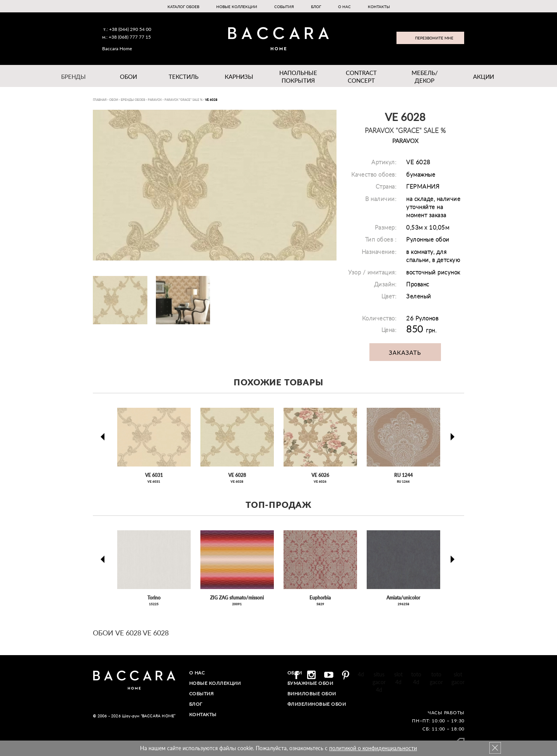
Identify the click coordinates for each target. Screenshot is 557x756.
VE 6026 (320, 475)
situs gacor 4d (379, 682)
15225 (154, 604)
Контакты (379, 7)
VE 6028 (237, 475)
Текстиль (184, 77)
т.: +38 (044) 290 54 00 (127, 29)
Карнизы (239, 77)
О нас (344, 7)
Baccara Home (117, 49)
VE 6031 (154, 475)
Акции (484, 77)
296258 (403, 604)
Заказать (405, 352)
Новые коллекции (237, 7)
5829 (320, 604)
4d (361, 674)
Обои (128, 77)
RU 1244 (403, 475)
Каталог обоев (183, 7)
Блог (316, 7)
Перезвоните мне (434, 38)
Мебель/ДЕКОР (425, 77)
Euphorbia (320, 598)
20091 (237, 604)
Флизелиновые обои (317, 704)
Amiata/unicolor (403, 598)
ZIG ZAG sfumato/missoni (237, 598)
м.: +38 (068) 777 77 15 (126, 37)
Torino (154, 598)
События (284, 7)
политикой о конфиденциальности (373, 748)
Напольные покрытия (298, 77)
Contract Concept (361, 77)
